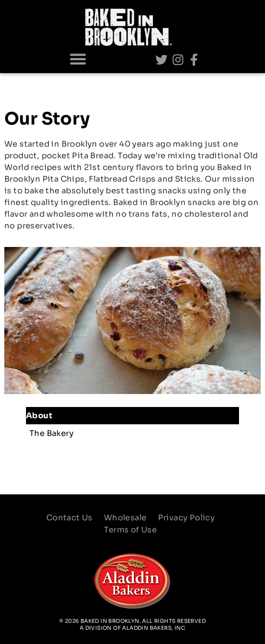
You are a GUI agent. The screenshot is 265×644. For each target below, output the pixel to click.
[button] (78, 59)
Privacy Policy (187, 518)
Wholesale (125, 518)
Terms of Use (130, 530)
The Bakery (52, 433)
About (41, 416)
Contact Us (69, 518)
